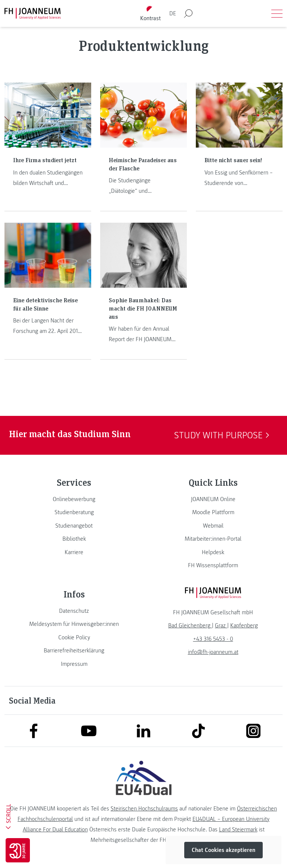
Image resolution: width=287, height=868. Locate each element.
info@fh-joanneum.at (213, 652)
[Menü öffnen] (277, 13)
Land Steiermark (238, 830)
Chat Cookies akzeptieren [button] (223, 850)
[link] (74, 499)
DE (173, 13)
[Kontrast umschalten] (151, 14)
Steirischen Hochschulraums (144, 809)
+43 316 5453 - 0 (213, 639)
